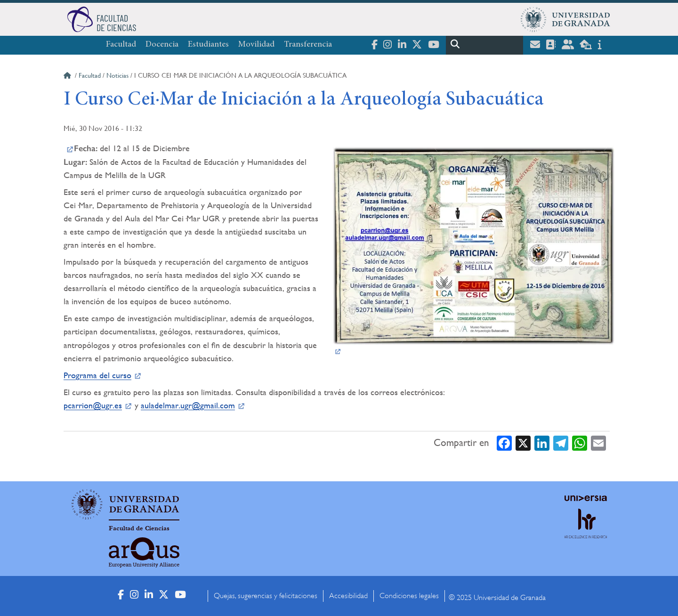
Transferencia (308, 45)
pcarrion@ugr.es (93, 405)
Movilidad (256, 45)
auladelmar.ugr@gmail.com (188, 405)
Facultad (121, 45)
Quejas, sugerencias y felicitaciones (266, 596)
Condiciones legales (409, 596)
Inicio (68, 77)
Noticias (117, 75)
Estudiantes (208, 45)
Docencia (162, 45)
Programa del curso (97, 375)
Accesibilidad (348, 596)
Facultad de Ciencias (139, 528)
